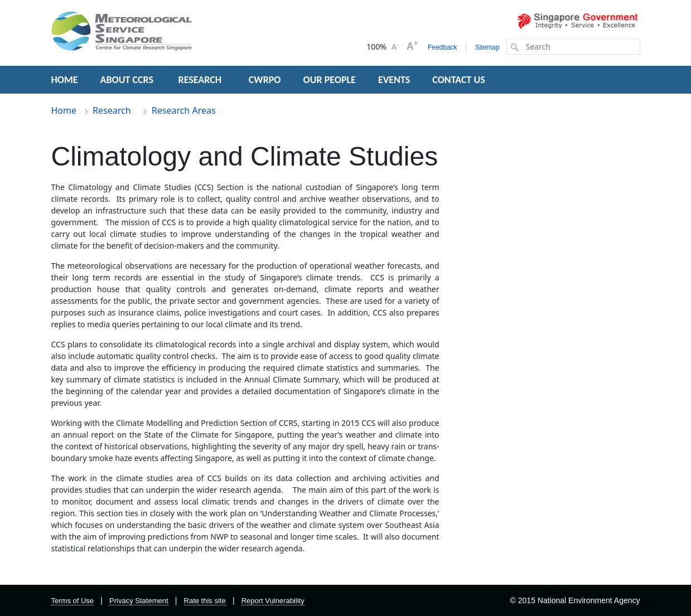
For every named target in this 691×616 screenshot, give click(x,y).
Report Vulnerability (273, 601)
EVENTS (394, 80)
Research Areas (184, 110)
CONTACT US (458, 80)
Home (64, 110)
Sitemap (487, 47)
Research (113, 110)
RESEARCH (201, 80)
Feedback (443, 47)
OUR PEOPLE (330, 80)
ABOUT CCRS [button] (127, 80)
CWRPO (265, 80)
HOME (65, 80)
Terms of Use (73, 601)
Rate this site (205, 601)
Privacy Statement (139, 601)
